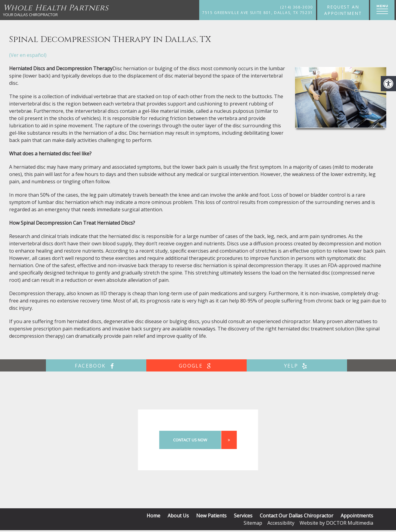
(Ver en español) (28, 55)
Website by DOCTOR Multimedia (336, 523)
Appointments (357, 516)
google (196, 366)
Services (243, 516)
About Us (178, 516)
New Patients (211, 516)
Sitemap (253, 523)
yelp (297, 366)
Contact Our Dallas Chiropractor (297, 516)
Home (153, 516)
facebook (96, 366)
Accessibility (281, 523)
